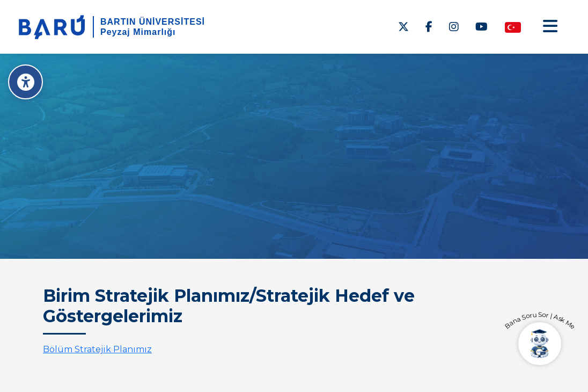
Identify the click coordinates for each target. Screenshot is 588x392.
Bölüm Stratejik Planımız (97, 349)
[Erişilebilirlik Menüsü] (25, 82)
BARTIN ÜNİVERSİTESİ (153, 22)
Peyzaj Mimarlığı (138, 32)
